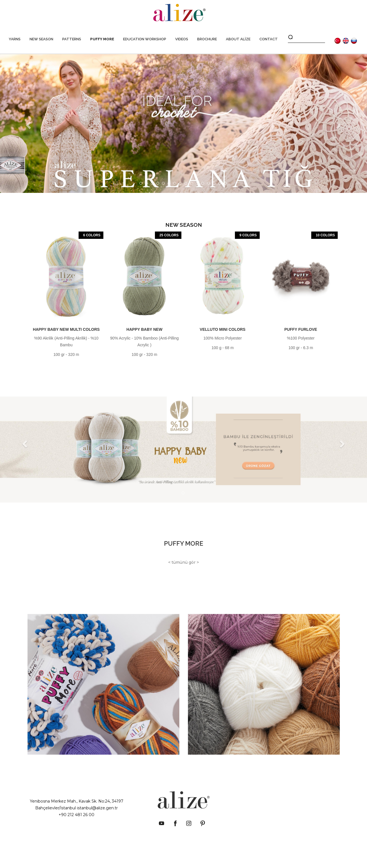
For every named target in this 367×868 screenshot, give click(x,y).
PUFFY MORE (102, 39)
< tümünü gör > (183, 562)
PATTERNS (72, 39)
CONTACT (269, 39)
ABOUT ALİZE (238, 39)
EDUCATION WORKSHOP (145, 39)
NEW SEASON (41, 39)
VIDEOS (182, 39)
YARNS (15, 39)
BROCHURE (207, 39)
